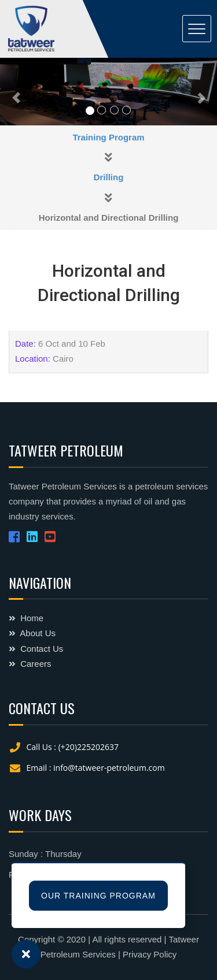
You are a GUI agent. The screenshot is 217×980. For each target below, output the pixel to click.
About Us (32, 633)
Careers (30, 664)
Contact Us (36, 649)
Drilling (109, 177)
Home (26, 618)
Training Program (108, 137)
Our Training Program (98, 896)
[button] (16, 92)
